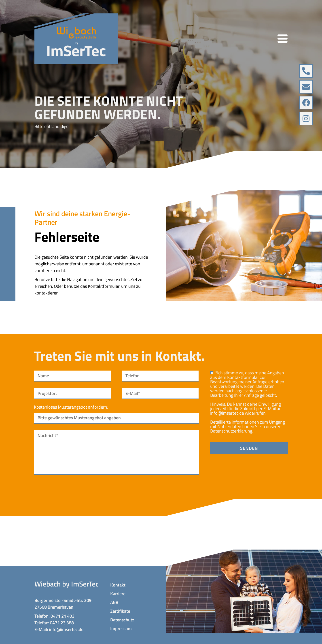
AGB (114, 602)
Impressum (121, 629)
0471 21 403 (62, 616)
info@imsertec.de (227, 413)
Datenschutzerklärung (231, 431)
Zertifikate (120, 611)
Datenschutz (122, 620)
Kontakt (118, 585)
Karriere (118, 594)
